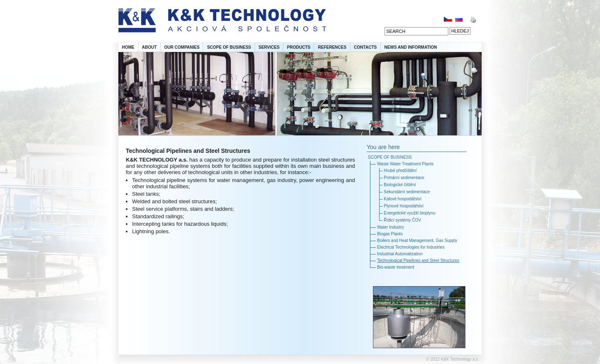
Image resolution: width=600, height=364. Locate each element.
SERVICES (269, 47)
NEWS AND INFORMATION (411, 47)
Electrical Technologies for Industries (411, 247)
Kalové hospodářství (403, 199)
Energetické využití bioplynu (410, 213)
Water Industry (391, 227)
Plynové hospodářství (404, 206)
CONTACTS (365, 47)
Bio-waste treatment (396, 267)
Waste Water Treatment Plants (405, 164)
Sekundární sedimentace (407, 192)
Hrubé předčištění (400, 171)
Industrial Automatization (400, 254)
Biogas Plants (390, 234)
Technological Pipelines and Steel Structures (418, 261)
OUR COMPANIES (182, 47)
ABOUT (150, 47)
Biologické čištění (400, 185)
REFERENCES (332, 47)
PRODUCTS (299, 47)
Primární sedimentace (404, 178)
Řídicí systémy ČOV (402, 220)
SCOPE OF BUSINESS (229, 47)
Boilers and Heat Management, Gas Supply (417, 241)
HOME (128, 47)
